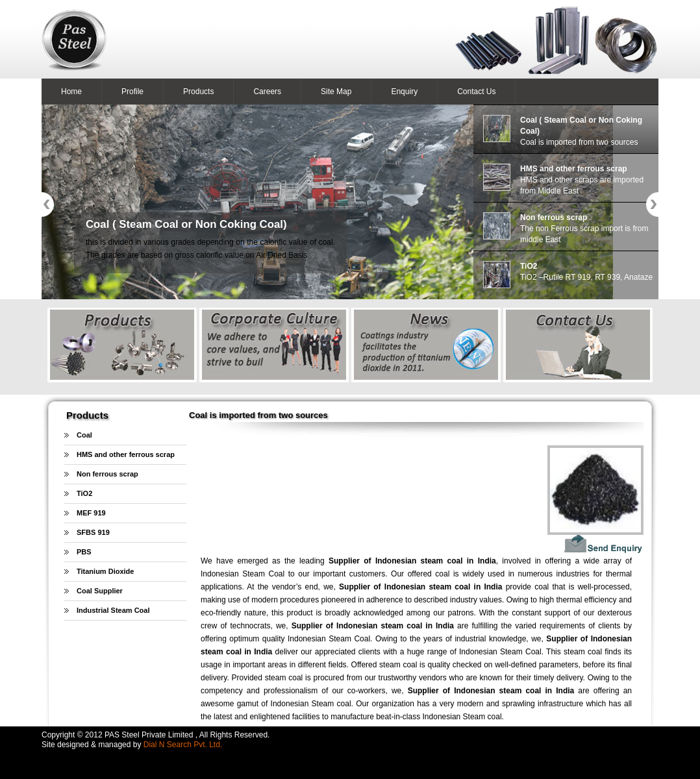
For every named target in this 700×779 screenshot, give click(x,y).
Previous (48, 204)
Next (652, 204)
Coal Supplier (100, 591)
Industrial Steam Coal (113, 610)
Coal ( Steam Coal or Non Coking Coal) (186, 224)
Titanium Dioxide (105, 571)
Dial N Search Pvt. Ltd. (183, 745)
